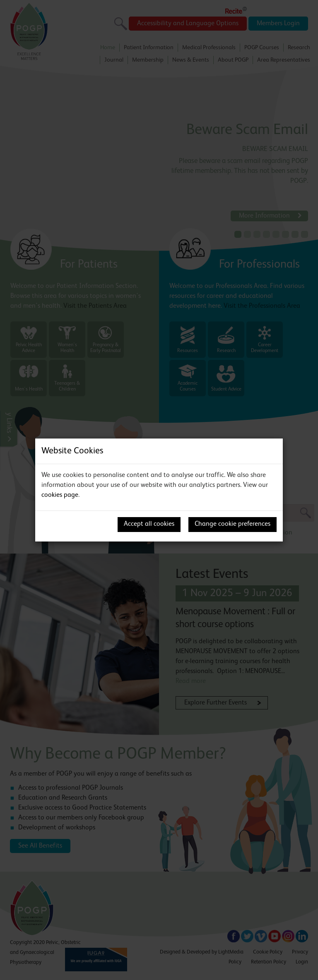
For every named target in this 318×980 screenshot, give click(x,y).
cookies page (60, 495)
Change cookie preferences (232, 524)
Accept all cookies (149, 524)
